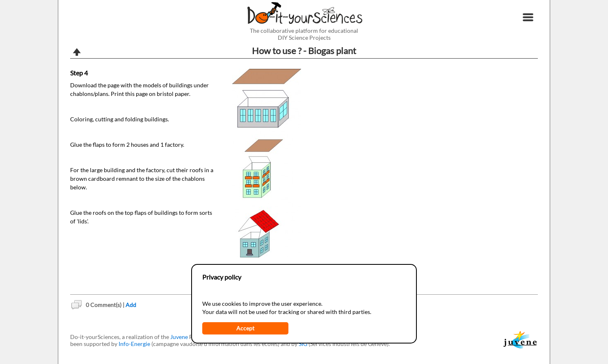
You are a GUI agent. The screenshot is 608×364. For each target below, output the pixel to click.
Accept (245, 328)
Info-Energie (134, 344)
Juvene (179, 337)
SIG (303, 344)
